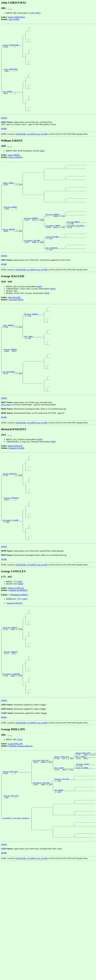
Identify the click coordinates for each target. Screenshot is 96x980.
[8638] (53, 324)
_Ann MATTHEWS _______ (12, 420)
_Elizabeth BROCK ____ (55, 256)
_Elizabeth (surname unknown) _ (17, 919)
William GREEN (11, 233)
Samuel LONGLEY (15, 673)
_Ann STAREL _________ (12, 105)
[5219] (20, 827)
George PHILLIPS (15, 831)
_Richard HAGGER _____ (33, 351)
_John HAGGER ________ (12, 364)
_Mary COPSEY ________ (85, 845)
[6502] (38, 13)
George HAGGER (11, 393)
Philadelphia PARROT (19, 665)
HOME (4, 146)
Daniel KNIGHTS (15, 498)
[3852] (42, 168)
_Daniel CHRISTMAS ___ (12, 49)
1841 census (6, 457)
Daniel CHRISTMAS (17, 17)
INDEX (4, 135)
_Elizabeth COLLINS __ (42, 876)
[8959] (53, 494)
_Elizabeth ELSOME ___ (12, 586)
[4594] (20, 654)
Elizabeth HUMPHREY (18, 660)
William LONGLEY (16, 658)
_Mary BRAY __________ (33, 378)
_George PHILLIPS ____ (64, 845)
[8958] (40, 492)
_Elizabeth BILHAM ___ (33, 274)
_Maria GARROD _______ (12, 260)
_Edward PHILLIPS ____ (85, 841)
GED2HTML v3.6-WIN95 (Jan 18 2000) (32, 152)
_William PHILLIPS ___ (42, 850)
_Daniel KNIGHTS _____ (12, 530)
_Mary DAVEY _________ (64, 859)
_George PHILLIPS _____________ (17, 863)
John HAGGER (14, 332)
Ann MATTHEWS (16, 335)
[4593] (20, 651)
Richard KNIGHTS (12, 559)
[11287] (24, 669)
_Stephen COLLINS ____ (64, 872)
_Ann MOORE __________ (64, 885)
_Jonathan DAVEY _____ (85, 854)
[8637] (40, 321)
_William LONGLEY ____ (12, 702)
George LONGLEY (11, 731)
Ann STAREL (14, 19)
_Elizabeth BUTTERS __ (76, 256)
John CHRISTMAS (11, 78)
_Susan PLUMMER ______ (85, 859)
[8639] (47, 328)
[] (4, 140)
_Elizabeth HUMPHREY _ (12, 757)
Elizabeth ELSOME (17, 501)
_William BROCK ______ (76, 251)
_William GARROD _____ (55, 242)
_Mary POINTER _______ (55, 282)
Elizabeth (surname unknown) (21, 833)
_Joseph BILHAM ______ (55, 269)
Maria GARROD (15, 175)
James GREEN (14, 172)
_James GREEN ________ (12, 204)
